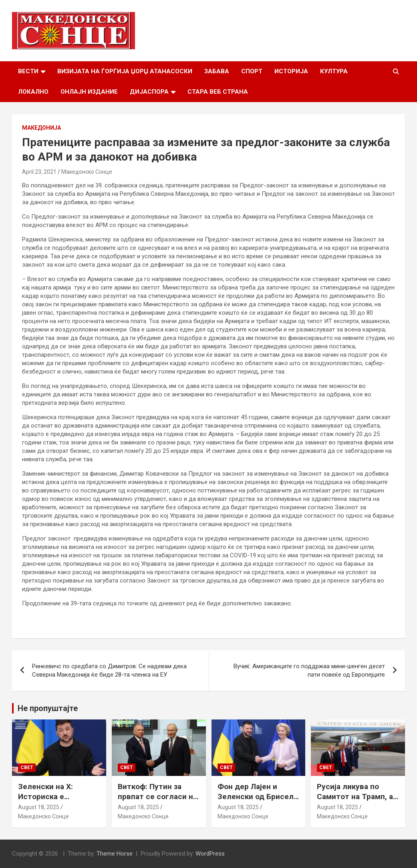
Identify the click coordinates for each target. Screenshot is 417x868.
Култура (334, 71)
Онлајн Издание (89, 92)
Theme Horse (115, 854)
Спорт (252, 71)
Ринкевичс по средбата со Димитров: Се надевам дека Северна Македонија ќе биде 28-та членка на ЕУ (109, 670)
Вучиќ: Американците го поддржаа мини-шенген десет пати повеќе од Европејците (309, 670)
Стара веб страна (218, 92)
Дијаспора (149, 92)
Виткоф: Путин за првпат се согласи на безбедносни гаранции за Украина (157, 801)
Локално (33, 92)
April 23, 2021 (39, 172)
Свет (27, 768)
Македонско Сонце (87, 172)
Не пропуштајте (48, 708)
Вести (28, 71)
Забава (217, 71)
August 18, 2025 (39, 807)
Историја (291, 71)
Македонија (41, 128)
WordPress (210, 854)
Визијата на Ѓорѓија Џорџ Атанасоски (125, 71)
